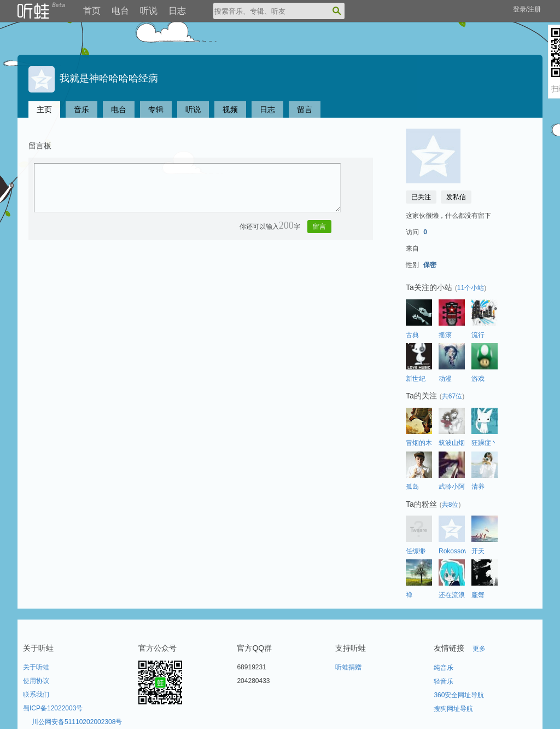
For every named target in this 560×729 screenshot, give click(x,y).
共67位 (452, 396)
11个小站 (471, 288)
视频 (230, 109)
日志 (177, 11)
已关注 (421, 197)
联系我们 (36, 695)
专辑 (156, 109)
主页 (44, 109)
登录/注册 (527, 9)
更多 (479, 649)
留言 (305, 109)
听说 (149, 11)
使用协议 (36, 681)
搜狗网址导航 (453, 709)
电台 (120, 11)
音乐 (81, 109)
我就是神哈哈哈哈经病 (93, 78)
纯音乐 (444, 668)
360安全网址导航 (459, 695)
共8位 (450, 505)
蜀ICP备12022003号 (53, 708)
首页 (92, 11)
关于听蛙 (36, 667)
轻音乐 (444, 681)
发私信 (456, 197)
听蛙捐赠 (348, 667)
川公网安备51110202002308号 (77, 722)
